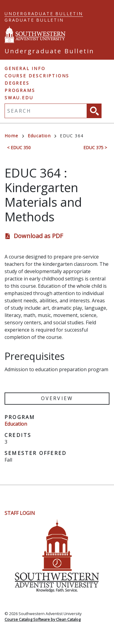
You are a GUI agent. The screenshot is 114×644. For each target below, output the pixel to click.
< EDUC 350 (19, 148)
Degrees (17, 83)
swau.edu (19, 98)
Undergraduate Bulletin (44, 14)
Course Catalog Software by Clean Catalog (43, 619)
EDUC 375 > (95, 148)
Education (42, 136)
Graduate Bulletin (34, 20)
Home (14, 136)
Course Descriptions (37, 76)
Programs (20, 90)
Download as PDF (38, 236)
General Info (25, 68)
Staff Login (20, 513)
